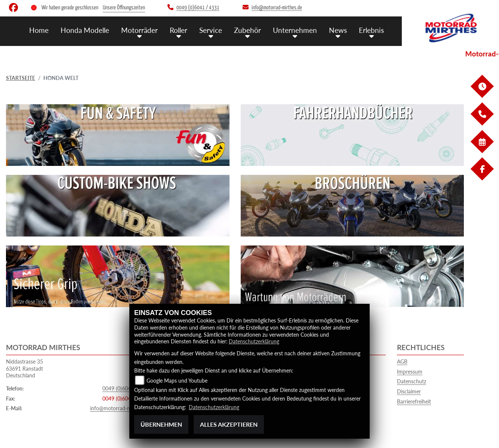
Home (39, 30)
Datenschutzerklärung (254, 341)
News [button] (338, 30)
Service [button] (211, 30)
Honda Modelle (85, 30)
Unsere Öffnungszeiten (124, 8)
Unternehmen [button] (295, 30)
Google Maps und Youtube (177, 381)
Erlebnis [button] (371, 30)
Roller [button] (178, 30)
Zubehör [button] (247, 30)
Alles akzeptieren (229, 424)
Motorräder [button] (139, 30)
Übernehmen (161, 424)
